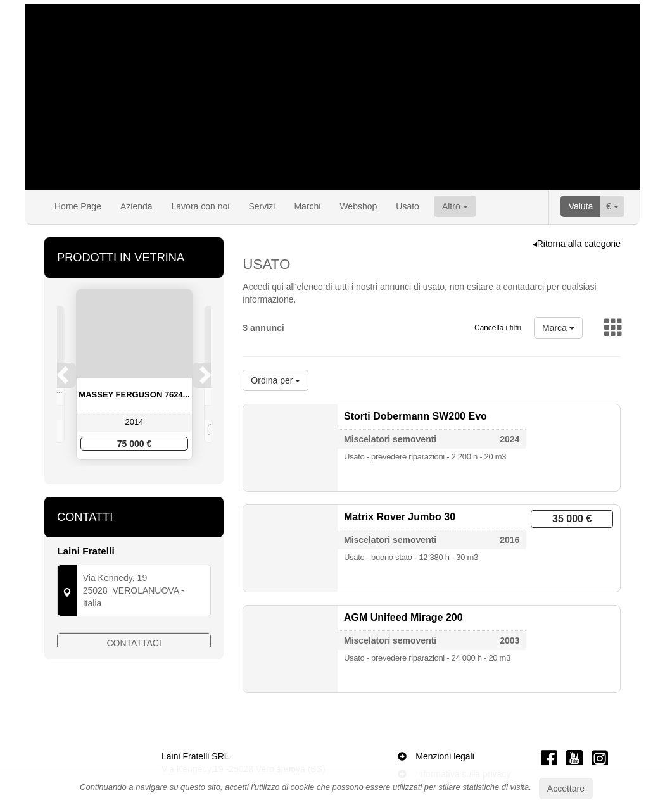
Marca (558, 328)
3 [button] (135, 485)
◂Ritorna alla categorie (577, 244)
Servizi (262, 206)
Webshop (358, 206)
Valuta (581, 206)
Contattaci (134, 666)
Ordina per (275, 380)
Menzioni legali (445, 756)
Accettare (566, 789)
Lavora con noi (201, 206)
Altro (455, 206)
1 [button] (110, 485)
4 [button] (148, 485)
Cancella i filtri (498, 328)
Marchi (307, 206)
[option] (134, 374)
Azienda (136, 206)
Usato (408, 206)
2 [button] (122, 485)
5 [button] (160, 485)
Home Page (78, 206)
